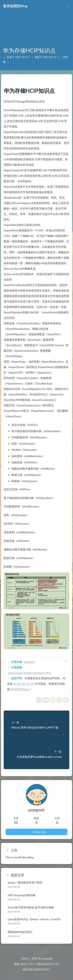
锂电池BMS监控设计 (20, 932)
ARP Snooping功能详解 (22, 895)
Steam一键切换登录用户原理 (25, 882)
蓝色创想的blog (20, 689)
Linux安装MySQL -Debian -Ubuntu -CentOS (34, 919)
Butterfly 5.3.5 (50, 964)
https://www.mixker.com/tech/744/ (30, 673)
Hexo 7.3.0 (27, 964)
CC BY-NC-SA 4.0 (24, 684)
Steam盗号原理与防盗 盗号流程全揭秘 (31, 907)
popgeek (30, 662)
